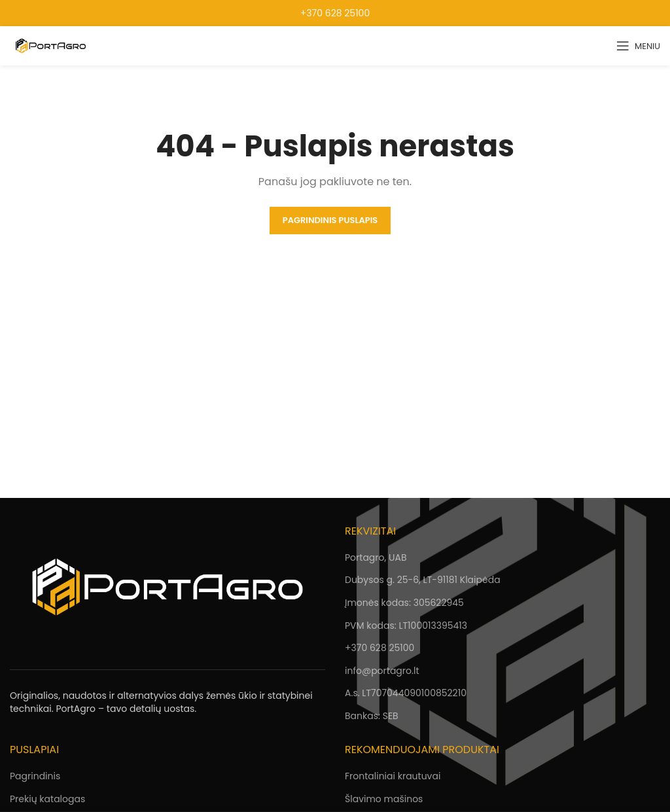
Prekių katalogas (47, 799)
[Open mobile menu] (638, 46)
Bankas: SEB (372, 716)
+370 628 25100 (335, 13)
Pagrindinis (35, 776)
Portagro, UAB (376, 557)
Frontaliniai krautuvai (393, 776)
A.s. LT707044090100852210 (406, 693)
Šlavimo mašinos (384, 799)
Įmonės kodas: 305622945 (404, 603)
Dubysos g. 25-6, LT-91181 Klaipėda (423, 580)
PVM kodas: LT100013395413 (406, 626)
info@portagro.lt (382, 671)
